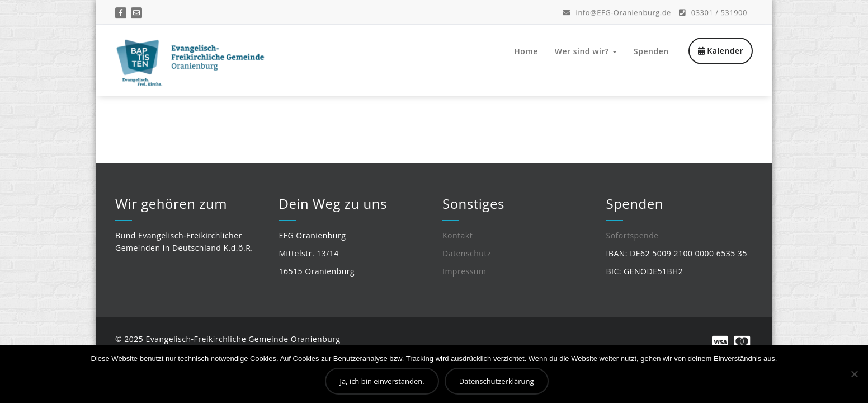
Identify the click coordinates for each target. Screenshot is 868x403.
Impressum (464, 271)
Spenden (651, 51)
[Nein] (854, 374)
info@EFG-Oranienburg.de (617, 11)
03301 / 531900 (713, 11)
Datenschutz (467, 253)
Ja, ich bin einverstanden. (382, 381)
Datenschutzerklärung (497, 381)
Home (526, 51)
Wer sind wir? (586, 51)
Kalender (721, 51)
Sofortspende (633, 235)
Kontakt (457, 235)
